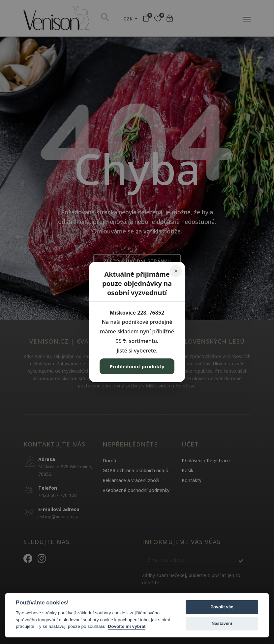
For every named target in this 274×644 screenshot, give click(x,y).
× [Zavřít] (176, 271)
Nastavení (222, 623)
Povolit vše (222, 607)
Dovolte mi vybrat (127, 626)
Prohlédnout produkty (137, 366)
